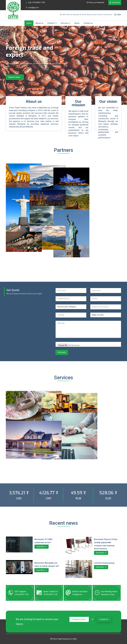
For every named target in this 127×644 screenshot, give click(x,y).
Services (65, 23)
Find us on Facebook (95, 2)
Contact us (88, 23)
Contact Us (104, 619)
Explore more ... (15, 77)
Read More (42, 547)
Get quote (115, 2)
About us (39, 23)
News (77, 23)
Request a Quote (79, 619)
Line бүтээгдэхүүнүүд (104, 563)
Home (29, 23)
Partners (51, 23)
